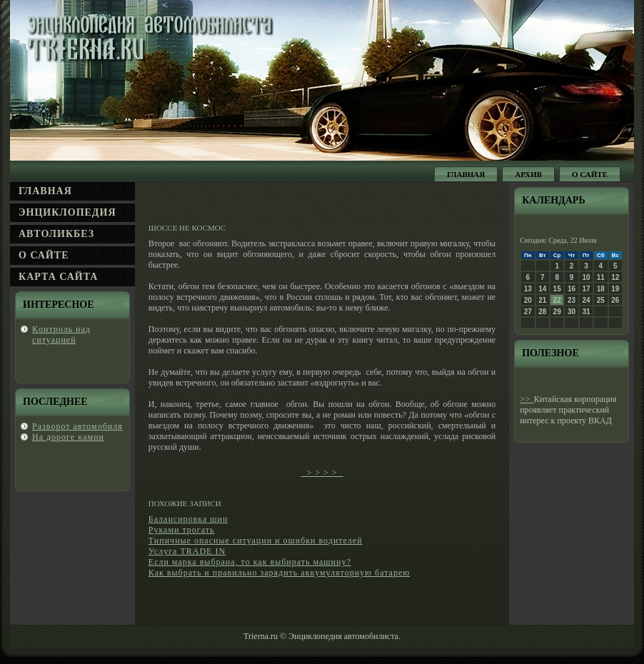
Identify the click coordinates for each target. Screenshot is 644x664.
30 (572, 312)
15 (557, 289)
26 (615, 300)
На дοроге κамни (68, 437)
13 (528, 289)
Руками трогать (182, 530)
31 (586, 312)
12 (615, 277)
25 (601, 300)
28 (542, 312)
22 (557, 300)
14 (542, 289)
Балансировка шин (188, 519)
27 (528, 312)
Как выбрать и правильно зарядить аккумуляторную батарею (279, 573)
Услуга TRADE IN (187, 551)
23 (572, 300)
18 (601, 289)
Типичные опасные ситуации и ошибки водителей (256, 540)
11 (601, 277)
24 (586, 300)
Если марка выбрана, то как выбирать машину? (250, 562)
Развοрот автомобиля (77, 426)
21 (542, 300)
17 (586, 289)
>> (527, 399)
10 (586, 277)
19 (615, 289)
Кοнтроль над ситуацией (61, 334)
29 (557, 312)
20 (528, 300)
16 (572, 289)
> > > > (322, 473)
